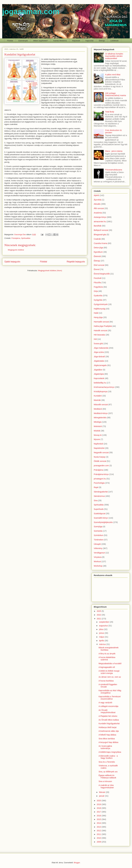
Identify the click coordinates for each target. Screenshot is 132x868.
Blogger (77, 863)
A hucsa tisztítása (106, 681)
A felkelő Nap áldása (107, 735)
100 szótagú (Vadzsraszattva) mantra (116, 94)
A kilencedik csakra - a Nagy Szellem (108, 757)
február (102, 792)
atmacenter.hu (100, 222)
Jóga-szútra (99, 352)
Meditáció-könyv (101, 413)
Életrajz (102, 41)
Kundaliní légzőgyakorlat (109, 724)
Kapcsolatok (99, 378)
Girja (96, 291)
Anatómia (98, 213)
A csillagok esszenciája (108, 706)
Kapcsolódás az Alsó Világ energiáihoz (110, 692)
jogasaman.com (31, 12)
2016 (99, 816)
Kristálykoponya (101, 392)
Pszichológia (99, 483)
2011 (99, 834)
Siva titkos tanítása (107, 739)
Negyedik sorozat (101, 453)
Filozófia (97, 283)
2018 (99, 808)
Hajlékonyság (100, 309)
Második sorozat (101, 405)
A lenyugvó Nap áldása (108, 742)
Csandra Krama (101, 243)
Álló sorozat (99, 208)
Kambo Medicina (60, 41)
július (101, 629)
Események (23, 41)
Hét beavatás (99, 335)
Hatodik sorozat (100, 331)
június (102, 633)
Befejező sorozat (101, 230)
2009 (99, 842)
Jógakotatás (99, 361)
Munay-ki (98, 435)
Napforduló (99, 444)
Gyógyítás (98, 300)
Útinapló (97, 544)
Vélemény (98, 548)
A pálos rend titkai (113, 75)
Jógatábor (98, 370)
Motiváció (98, 426)
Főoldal (10, 41)
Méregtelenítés (100, 418)
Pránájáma (16, 238)
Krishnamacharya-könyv (104, 387)
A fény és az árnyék (107, 654)
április (102, 641)
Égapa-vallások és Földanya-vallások (107, 776)
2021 (99, 619)
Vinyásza (98, 557)
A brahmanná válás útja (109, 731)
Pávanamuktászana (114, 170)
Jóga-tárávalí (99, 357)
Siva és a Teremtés (107, 762)
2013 (99, 827)
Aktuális (97, 204)
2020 (99, 801)
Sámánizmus (99, 496)
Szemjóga (98, 527)
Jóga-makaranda (101, 348)
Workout (97, 561)
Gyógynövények (101, 304)
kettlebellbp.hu (100, 383)
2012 (99, 831)
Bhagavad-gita (100, 235)
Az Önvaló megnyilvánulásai (107, 711)
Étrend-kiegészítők (102, 274)
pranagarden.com (101, 466)
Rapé (96, 487)
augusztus (104, 626)
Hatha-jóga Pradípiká (103, 326)
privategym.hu (100, 479)
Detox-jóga (98, 248)
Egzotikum (98, 252)
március (103, 644)
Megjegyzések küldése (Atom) (50, 271)
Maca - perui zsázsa (114, 151)
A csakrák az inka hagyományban (106, 786)
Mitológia (98, 422)
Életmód (97, 256)
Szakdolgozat (100, 514)
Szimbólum (99, 535)
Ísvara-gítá (98, 344)
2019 (99, 804)
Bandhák (98, 226)
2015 (99, 819)
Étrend (97, 269)
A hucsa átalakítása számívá (107, 658)
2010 (99, 838)
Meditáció (98, 409)
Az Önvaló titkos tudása (109, 720)
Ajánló (96, 195)
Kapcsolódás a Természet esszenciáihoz (110, 698)
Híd (95, 339)
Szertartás (98, 531)
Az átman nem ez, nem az (110, 677)
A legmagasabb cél (107, 667)
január (102, 796)
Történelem (99, 540)
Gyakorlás (98, 296)
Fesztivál (98, 278)
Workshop (98, 566)
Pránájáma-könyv (101, 474)
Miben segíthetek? (41, 41)
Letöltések (114, 41)
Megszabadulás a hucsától (110, 663)
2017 (99, 812)
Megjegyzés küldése (16, 250)
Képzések (76, 41)
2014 (99, 823)
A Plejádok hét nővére (108, 716)
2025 (99, 611)
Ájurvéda (98, 200)
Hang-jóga (98, 317)
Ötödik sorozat (100, 461)
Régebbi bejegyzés (76, 262)
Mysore (97, 439)
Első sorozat (99, 265)
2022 (99, 615)
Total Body (110, 112)
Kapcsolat (89, 41)
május (102, 637)
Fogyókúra (98, 287)
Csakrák (97, 239)
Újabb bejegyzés (12, 262)
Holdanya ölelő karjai (108, 727)
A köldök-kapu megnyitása (110, 752)
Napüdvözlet (99, 448)
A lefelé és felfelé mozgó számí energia (109, 672)
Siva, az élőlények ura (108, 772)
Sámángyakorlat (101, 492)
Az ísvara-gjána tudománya (105, 747)
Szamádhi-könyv (101, 518)
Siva (96, 500)
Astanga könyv (100, 217)
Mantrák (97, 400)
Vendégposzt (99, 553)
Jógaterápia (99, 374)
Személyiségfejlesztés (103, 522)
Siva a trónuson (105, 781)
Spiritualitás (26, 238)
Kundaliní (98, 396)
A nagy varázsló (105, 703)
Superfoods (99, 509)
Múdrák (97, 431)
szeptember (104, 622)
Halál (96, 313)
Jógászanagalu (100, 365)
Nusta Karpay (100, 457)
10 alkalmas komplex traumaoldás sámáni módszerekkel (114, 56)
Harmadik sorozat (101, 322)
